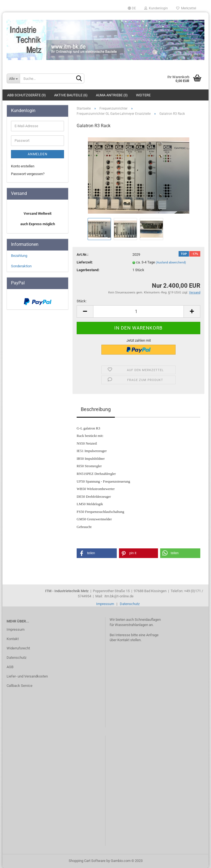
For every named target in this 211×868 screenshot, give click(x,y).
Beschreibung (96, 409)
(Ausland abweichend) (171, 262)
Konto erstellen (23, 166)
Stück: (82, 301)
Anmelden (38, 154)
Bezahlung (19, 256)
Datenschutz (130, 604)
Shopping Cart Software (87, 861)
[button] (97, 553)
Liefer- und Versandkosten (27, 676)
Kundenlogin (156, 8)
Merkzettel (186, 8)
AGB (10, 667)
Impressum (105, 604)
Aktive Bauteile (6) (71, 95)
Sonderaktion (21, 266)
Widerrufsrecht (18, 648)
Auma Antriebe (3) (112, 95)
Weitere (143, 95)
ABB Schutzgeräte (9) (27, 95)
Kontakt (13, 639)
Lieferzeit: (85, 262)
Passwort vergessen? (28, 174)
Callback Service (20, 686)
